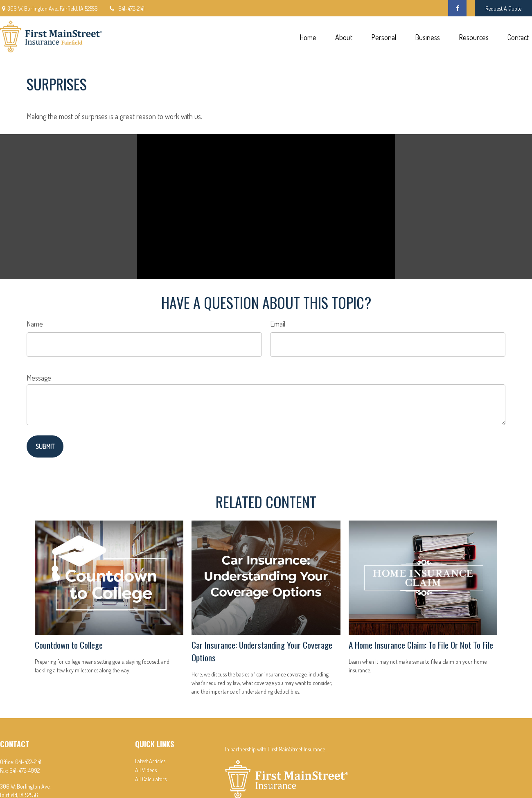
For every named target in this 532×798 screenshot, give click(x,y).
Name (35, 324)
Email (278, 324)
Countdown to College (69, 645)
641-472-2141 (126, 8)
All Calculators (151, 779)
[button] (308, 37)
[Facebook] (457, 8)
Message (39, 378)
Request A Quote (503, 8)
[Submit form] (45, 446)
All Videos (146, 770)
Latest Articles (150, 761)
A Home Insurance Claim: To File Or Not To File (421, 645)
